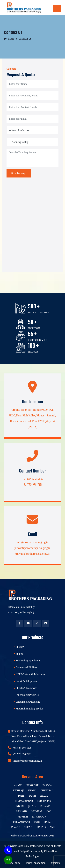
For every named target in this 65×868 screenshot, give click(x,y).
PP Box (19, 654)
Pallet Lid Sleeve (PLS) (27, 695)
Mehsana (22, 811)
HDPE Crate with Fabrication (31, 674)
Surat (28, 827)
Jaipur (32, 806)
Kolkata (45, 806)
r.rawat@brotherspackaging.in (32, 554)
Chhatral (47, 791)
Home (9, 39)
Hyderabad (44, 801)
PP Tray (20, 647)
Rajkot (49, 822)
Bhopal (32, 791)
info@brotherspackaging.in (32, 542)
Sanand (15, 827)
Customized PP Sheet (27, 667)
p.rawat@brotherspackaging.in (32, 548)
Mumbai (37, 811)
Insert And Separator (27, 681)
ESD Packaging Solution (28, 661)
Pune (37, 822)
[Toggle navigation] (57, 8)
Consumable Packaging (28, 702)
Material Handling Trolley (29, 709)
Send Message (19, 173)
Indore (20, 806)
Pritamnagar (21, 822)
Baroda (47, 785)
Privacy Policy (13, 863)
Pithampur (39, 817)
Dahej (22, 796)
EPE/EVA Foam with (26, 688)
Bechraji (18, 791)
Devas (33, 796)
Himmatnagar (24, 801)
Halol (44, 796)
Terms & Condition (36, 863)
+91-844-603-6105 (32, 479)
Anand (18, 785)
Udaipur (41, 827)
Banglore (32, 785)
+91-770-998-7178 (32, 485)
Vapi (53, 827)
